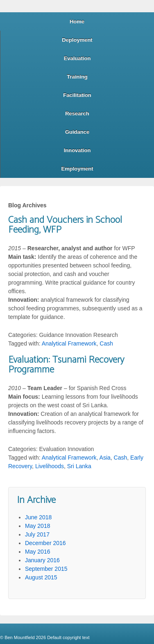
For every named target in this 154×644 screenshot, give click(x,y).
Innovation (77, 150)
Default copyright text (68, 637)
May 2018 (37, 526)
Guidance (77, 132)
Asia (105, 458)
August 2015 (41, 577)
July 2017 (37, 534)
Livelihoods (50, 466)
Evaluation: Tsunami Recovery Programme (66, 365)
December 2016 (45, 543)
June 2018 (38, 517)
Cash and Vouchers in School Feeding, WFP (65, 225)
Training (77, 77)
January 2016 (42, 560)
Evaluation (77, 58)
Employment (77, 169)
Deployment (77, 40)
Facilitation (77, 95)
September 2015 (46, 569)
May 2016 (37, 552)
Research (77, 113)
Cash (106, 343)
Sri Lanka (79, 466)
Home (77, 21)
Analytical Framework (69, 343)
